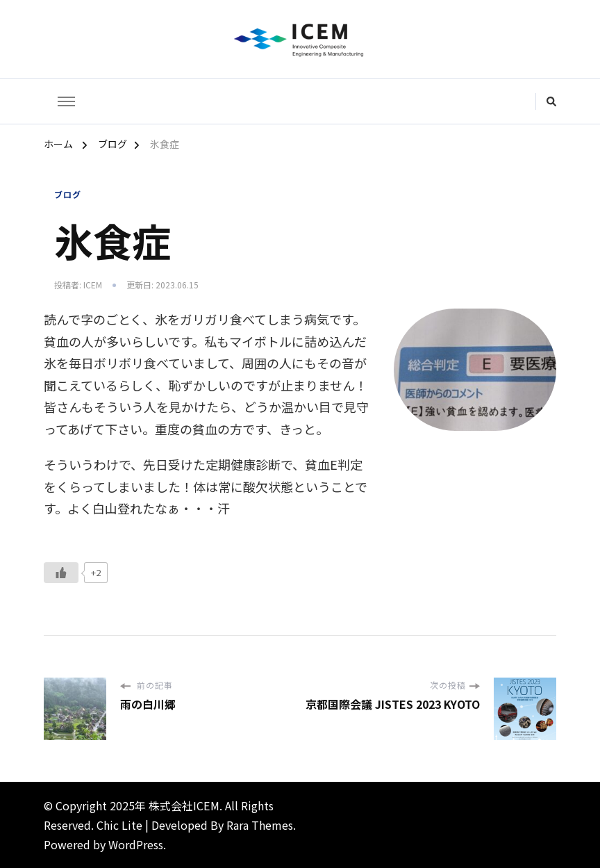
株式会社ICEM (184, 805)
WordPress (136, 844)
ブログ (68, 194)
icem (93, 285)
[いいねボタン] (61, 573)
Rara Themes (260, 825)
